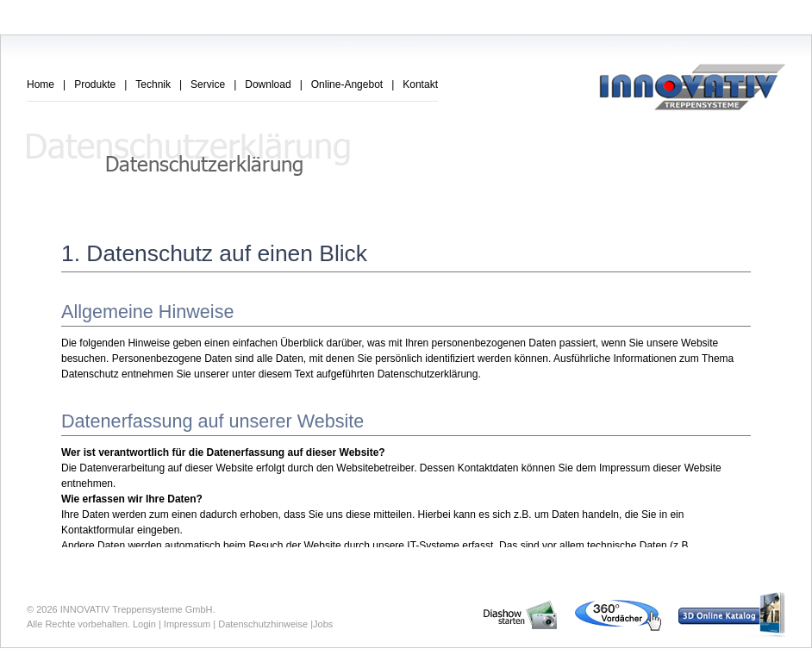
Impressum (187, 624)
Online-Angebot (347, 84)
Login (144, 624)
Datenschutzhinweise (263, 624)
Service (208, 84)
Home (41, 84)
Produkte (95, 84)
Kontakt (420, 84)
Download (268, 84)
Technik (153, 84)
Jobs (323, 624)
